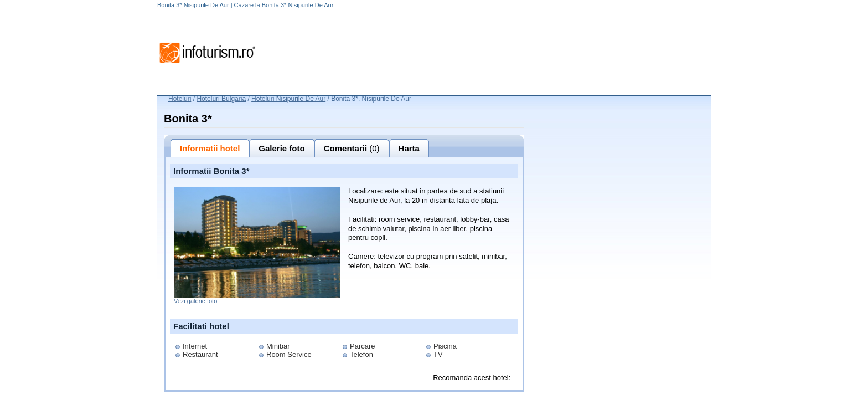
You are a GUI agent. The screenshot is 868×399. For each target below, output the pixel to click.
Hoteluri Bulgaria (221, 99)
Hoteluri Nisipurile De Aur (288, 99)
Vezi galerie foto (195, 301)
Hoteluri (180, 99)
